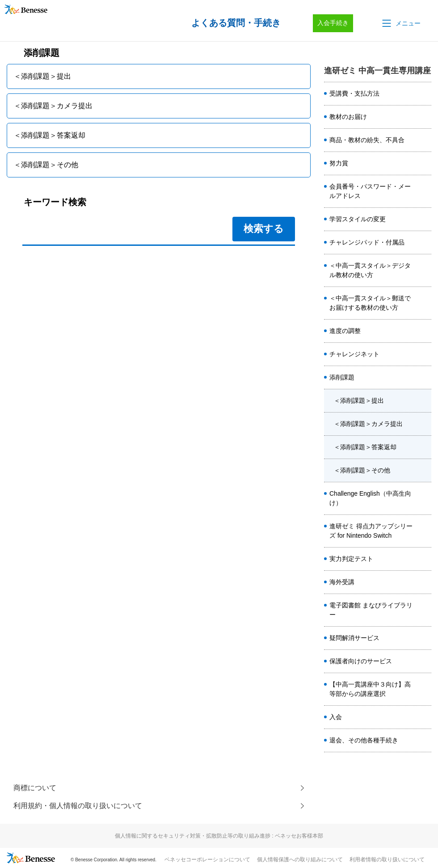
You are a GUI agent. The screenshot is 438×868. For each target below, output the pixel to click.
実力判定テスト (351, 559)
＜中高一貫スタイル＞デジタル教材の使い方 (370, 270)
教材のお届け (348, 117)
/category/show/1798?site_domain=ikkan (424, 164)
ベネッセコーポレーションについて (207, 860)
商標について (35, 788)
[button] (400, 23)
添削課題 (342, 377)
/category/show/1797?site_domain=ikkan (424, 559)
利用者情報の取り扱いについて (387, 860)
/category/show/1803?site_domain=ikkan (424, 270)
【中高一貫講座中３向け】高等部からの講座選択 (370, 689)
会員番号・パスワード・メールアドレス (370, 191)
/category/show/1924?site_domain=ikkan (424, 662)
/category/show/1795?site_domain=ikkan (424, 354)
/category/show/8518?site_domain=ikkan (424, 689)
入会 (336, 717)
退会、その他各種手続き (364, 740)
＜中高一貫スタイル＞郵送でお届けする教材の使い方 (370, 303)
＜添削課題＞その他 (362, 470)
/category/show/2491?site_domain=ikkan (424, 191)
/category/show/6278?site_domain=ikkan (424, 117)
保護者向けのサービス (361, 661)
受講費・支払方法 (354, 93)
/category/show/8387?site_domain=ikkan (424, 741)
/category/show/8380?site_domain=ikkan (424, 717)
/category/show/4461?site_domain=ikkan (424, 331)
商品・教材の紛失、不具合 (367, 140)
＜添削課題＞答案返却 (365, 447)
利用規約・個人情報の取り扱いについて (78, 806)
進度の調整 (345, 331)
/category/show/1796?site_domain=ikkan (424, 378)
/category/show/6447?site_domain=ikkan (424, 531)
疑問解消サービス (354, 638)
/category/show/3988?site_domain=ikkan (424, 243)
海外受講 (342, 582)
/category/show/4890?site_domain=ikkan (424, 498)
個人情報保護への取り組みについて (300, 860)
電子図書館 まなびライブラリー (371, 610)
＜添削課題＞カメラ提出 (368, 424)
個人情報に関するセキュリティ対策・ (219, 836)
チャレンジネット (354, 354)
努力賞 (339, 163)
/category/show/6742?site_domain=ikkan (424, 638)
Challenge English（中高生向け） (370, 498)
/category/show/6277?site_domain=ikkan (424, 94)
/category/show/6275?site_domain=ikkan (424, 219)
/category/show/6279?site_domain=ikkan (424, 140)
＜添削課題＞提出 (359, 400)
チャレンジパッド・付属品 (367, 242)
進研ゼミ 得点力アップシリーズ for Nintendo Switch (371, 531)
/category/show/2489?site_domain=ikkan (424, 582)
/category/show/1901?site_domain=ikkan (424, 610)
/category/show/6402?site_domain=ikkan (424, 303)
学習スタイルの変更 (358, 219)
